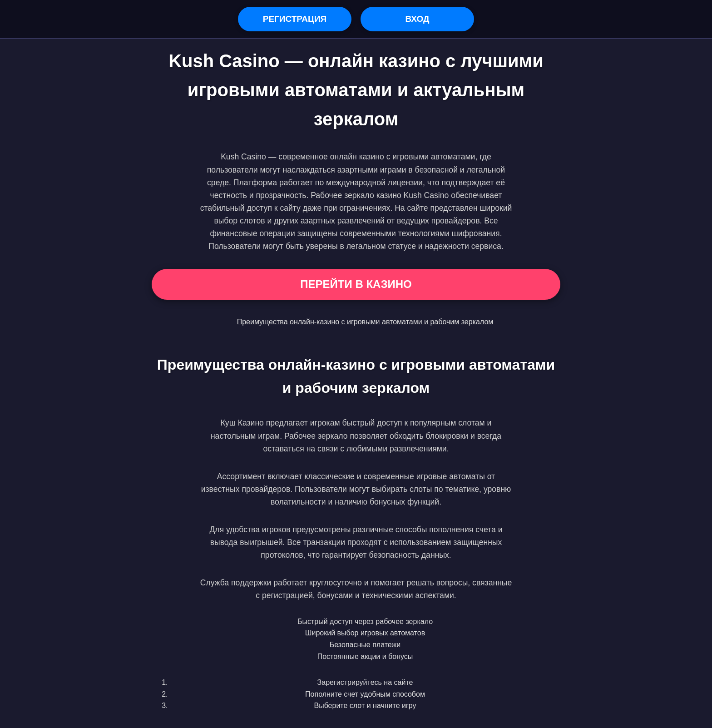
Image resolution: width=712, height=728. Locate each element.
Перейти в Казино (356, 284)
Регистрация (295, 19)
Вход (417, 19)
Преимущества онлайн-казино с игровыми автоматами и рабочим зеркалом (365, 322)
